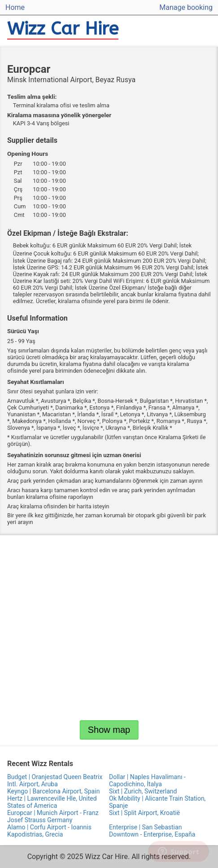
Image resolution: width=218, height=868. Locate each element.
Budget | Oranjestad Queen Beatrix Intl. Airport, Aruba (55, 780)
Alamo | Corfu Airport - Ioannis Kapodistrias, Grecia (49, 831)
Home (15, 7)
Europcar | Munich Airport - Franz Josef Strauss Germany (53, 816)
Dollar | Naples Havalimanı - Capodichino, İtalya (147, 780)
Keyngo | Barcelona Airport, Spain (53, 791)
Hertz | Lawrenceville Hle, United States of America (52, 802)
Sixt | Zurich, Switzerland (143, 791)
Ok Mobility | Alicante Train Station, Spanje (157, 802)
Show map (109, 730)
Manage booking (186, 7)
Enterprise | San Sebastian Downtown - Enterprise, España (152, 831)
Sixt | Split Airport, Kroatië (144, 813)
